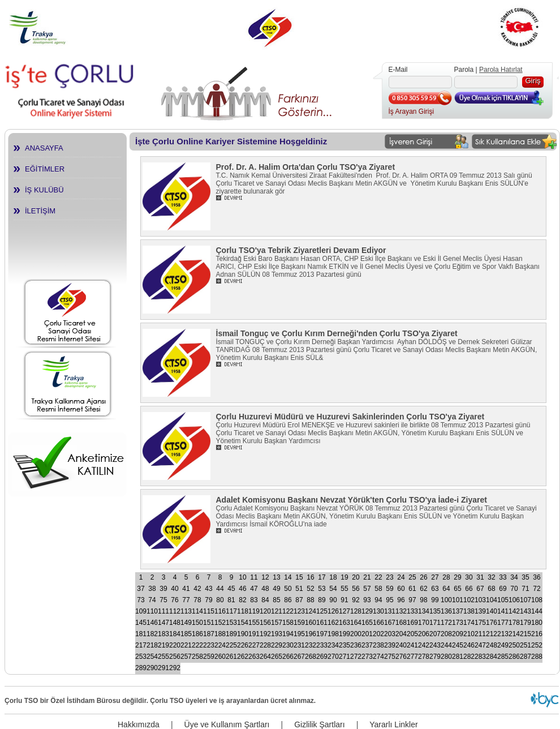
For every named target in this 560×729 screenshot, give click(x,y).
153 (231, 623)
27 (435, 577)
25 (412, 577)
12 (265, 577)
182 (152, 634)
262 (243, 657)
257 (186, 657)
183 (163, 634)
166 (378, 623)
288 (537, 657)
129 (367, 611)
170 (424, 623)
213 (503, 634)
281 (458, 657)
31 (480, 577)
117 (231, 611)
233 (322, 645)
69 (503, 589)
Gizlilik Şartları (319, 724)
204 (401, 634)
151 (209, 623)
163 (344, 623)
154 (243, 623)
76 (175, 600)
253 (141, 657)
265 (277, 657)
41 (186, 589)
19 (344, 577)
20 (356, 577)
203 (390, 634)
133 (412, 611)
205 (412, 634)
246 (469, 645)
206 (424, 634)
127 (344, 611)
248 (492, 645)
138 (469, 611)
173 (458, 623)
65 (457, 589)
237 (367, 645)
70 (514, 589)
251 (525, 645)
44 (220, 589)
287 (525, 657)
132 (401, 611)
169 (412, 623)
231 (299, 645)
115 (209, 611)
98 (423, 600)
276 (401, 657)
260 (220, 657)
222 (197, 645)
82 (242, 600)
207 (435, 634)
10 (242, 577)
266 (288, 657)
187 (209, 634)
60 (401, 589)
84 (265, 600)
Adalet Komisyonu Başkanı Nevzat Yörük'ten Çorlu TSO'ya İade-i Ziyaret (352, 500)
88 (310, 600)
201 (367, 634)
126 (333, 611)
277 (412, 657)
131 (390, 611)
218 (152, 645)
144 (537, 611)
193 (277, 634)
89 (322, 600)
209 (458, 634)
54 (333, 589)
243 (435, 645)
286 (514, 657)
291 (163, 668)
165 (367, 623)
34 (514, 577)
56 (356, 589)
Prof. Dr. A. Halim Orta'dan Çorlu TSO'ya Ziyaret (306, 167)
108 (537, 600)
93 (367, 600)
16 (310, 577)
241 (412, 645)
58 (378, 589)
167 (390, 623)
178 (514, 623)
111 (163, 611)
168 (401, 623)
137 (458, 611)
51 (299, 589)
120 (265, 611)
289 (141, 668)
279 (435, 657)
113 (186, 611)
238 (378, 645)
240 (401, 645)
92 (356, 600)
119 (254, 611)
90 (333, 600)
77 (186, 600)
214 (514, 634)
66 (469, 589)
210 (469, 634)
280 (446, 657)
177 (503, 623)
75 (163, 600)
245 (458, 645)
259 (209, 657)
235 (344, 645)
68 (491, 589)
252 (537, 645)
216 (537, 634)
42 (197, 589)
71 (525, 589)
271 (344, 657)
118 (243, 611)
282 (469, 657)
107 (525, 600)
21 (367, 577)
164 (356, 623)
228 (265, 645)
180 (537, 623)
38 (152, 589)
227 (254, 645)
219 (163, 645)
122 (288, 611)
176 (492, 623)
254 (152, 657)
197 (322, 634)
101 (458, 600)
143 (525, 611)
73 (141, 600)
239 (390, 645)
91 (344, 600)
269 (322, 657)
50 (288, 589)
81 (231, 600)
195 (299, 634)
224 (220, 645)
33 (503, 577)
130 (378, 611)
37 (141, 589)
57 (367, 589)
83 (254, 600)
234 (333, 645)
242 (424, 645)
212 (492, 634)
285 (503, 657)
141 (503, 611)
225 (231, 645)
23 (389, 577)
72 (537, 589)
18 (333, 577)
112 (175, 611)
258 (197, 657)
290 (152, 668)
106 (514, 600)
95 (389, 600)
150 (197, 623)
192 (265, 634)
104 (492, 600)
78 (197, 600)
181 (141, 634)
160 (311, 623)
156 (265, 623)
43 (208, 589)
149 (186, 623)
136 (446, 611)
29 (457, 577)
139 (480, 611)
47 (254, 589)
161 (322, 623)
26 (423, 577)
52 (310, 589)
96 (401, 600)
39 (163, 589)
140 (492, 611)
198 (333, 634)
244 (446, 645)
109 (141, 611)
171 (435, 623)
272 (356, 657)
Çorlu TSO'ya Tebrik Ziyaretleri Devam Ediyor (301, 250)
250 (514, 645)
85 (276, 600)
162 (333, 623)
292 (175, 668)
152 (220, 623)
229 (277, 645)
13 (276, 577)
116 (220, 611)
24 (401, 577)
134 (424, 611)
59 (389, 589)
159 (299, 623)
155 (254, 623)
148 (175, 623)
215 (525, 634)
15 (299, 577)
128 (356, 611)
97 (412, 600)
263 (254, 657)
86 (288, 600)
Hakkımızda (139, 724)
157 (277, 623)
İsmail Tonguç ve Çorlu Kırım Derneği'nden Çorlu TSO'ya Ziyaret (337, 333)
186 (197, 634)
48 (265, 589)
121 (277, 611)
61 (412, 589)
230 (288, 645)
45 (231, 589)
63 (435, 589)
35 (525, 577)
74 (152, 600)
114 (197, 611)
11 (254, 577)
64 (446, 589)
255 (163, 657)
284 (492, 657)
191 (254, 634)
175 (480, 623)
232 (311, 645)
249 (503, 645)
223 (209, 645)
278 (424, 657)
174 (469, 623)
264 (265, 657)
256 (175, 657)
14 (288, 577)
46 (242, 589)
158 (288, 623)
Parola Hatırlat (501, 70)
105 (503, 600)
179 (525, 623)
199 (344, 634)
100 (446, 600)
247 (480, 645)
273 (367, 657)
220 (175, 645)
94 (378, 600)
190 (243, 634)
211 (480, 634)
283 (480, 657)
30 (469, 577)
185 (186, 634)
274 (378, 657)
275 (390, 657)
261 (231, 657)
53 (322, 589)
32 (491, 577)
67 (480, 589)
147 (163, 623)
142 (514, 611)
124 (311, 611)
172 (446, 623)
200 (356, 634)
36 (537, 577)
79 (208, 600)
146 (152, 623)
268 (311, 657)
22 (378, 577)
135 (435, 611)
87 (299, 600)
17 (322, 577)
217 (141, 645)
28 (446, 577)
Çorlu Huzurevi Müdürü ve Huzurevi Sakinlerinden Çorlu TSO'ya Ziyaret (350, 417)
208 (446, 634)
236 (356, 645)
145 (141, 623)
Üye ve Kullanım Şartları (227, 724)
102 (469, 600)
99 (435, 600)
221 (186, 645)
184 (175, 634)
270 (333, 657)
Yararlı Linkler (393, 724)
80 (220, 600)
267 (299, 657)
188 (220, 634)
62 (423, 589)
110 (152, 611)
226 (243, 645)
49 (276, 589)
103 (480, 600)
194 (288, 634)
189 (231, 634)
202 (378, 634)
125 (322, 611)
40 (175, 589)
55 (344, 589)
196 (311, 634)
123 (299, 611)
